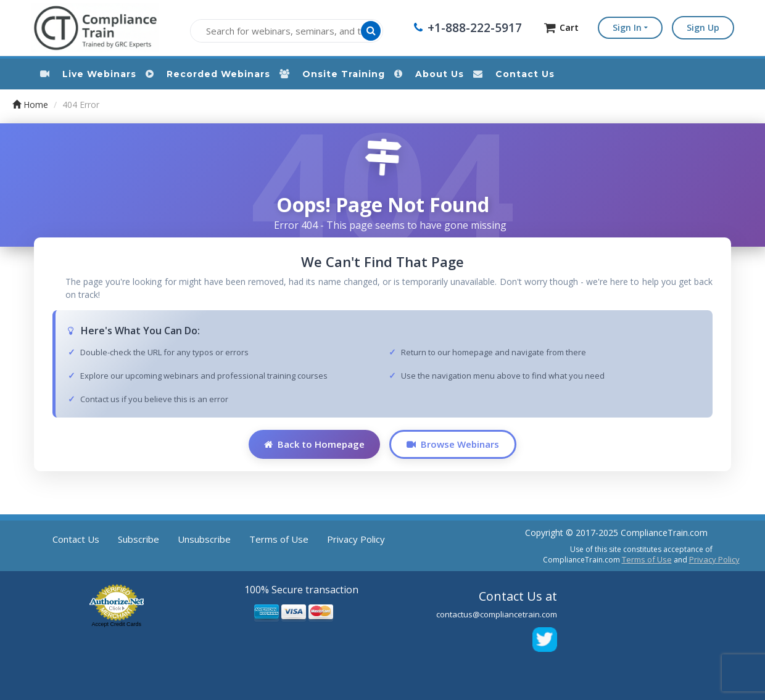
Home (30, 105)
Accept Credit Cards (116, 624)
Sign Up (703, 27)
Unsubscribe (204, 539)
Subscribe (139, 539)
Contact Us (76, 539)
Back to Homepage (314, 444)
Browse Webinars (453, 444)
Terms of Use (279, 539)
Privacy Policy (356, 539)
